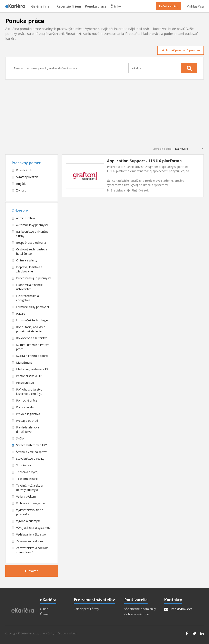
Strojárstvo (23, 465)
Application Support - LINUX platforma (144, 161)
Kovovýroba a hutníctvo (32, 338)
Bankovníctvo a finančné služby (32, 234)
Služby (20, 438)
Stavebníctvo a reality (30, 459)
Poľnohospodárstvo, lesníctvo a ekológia (30, 392)
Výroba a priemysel (29, 521)
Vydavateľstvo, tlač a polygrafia (30, 512)
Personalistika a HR (29, 376)
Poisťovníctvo (25, 383)
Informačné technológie (32, 320)
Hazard (21, 314)
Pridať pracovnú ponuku (180, 50)
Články (116, 6)
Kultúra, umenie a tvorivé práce (33, 347)
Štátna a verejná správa (32, 452)
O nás (44, 609)
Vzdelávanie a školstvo (31, 534)
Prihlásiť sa (195, 6)
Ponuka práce (96, 6)
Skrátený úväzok (27, 177)
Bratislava (118, 190)
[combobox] (69, 68)
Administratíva (26, 218)
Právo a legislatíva (28, 414)
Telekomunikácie (27, 479)
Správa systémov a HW (31, 445)
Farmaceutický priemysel (32, 307)
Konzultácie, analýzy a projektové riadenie (31, 329)
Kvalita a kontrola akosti (32, 356)
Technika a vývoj (27, 472)
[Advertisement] (105, 116)
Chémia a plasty (27, 260)
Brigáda (21, 184)
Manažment (24, 362)
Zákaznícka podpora (29, 541)
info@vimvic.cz (178, 609)
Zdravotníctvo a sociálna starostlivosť (32, 550)
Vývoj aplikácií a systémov (33, 528)
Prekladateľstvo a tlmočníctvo (28, 429)
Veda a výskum (26, 496)
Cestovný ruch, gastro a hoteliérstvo (32, 251)
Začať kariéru (169, 6)
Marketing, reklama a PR (32, 369)
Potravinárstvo (26, 407)
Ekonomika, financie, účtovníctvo (30, 287)
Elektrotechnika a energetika (27, 298)
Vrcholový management (32, 503)
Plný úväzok (24, 170)
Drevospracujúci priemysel (34, 278)
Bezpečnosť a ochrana (31, 243)
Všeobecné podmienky (140, 609)
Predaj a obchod (27, 421)
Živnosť (21, 190)
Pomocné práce (27, 400)
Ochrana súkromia (137, 614)
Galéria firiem (42, 6)
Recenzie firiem (69, 6)
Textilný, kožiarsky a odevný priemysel (29, 488)
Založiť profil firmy (86, 609)
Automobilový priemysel (32, 225)
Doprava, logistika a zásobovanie (29, 269)
